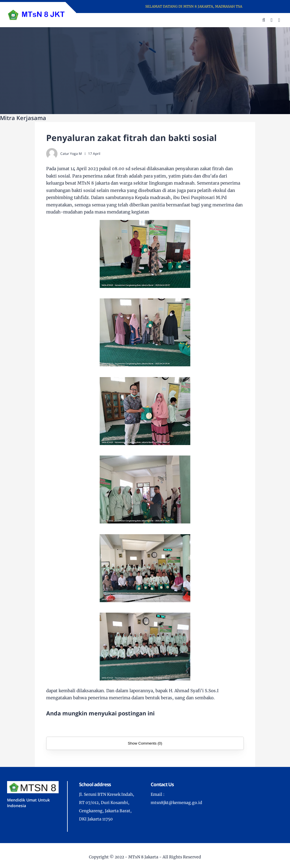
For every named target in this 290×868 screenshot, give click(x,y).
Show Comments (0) (145, 743)
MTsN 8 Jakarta (143, 857)
